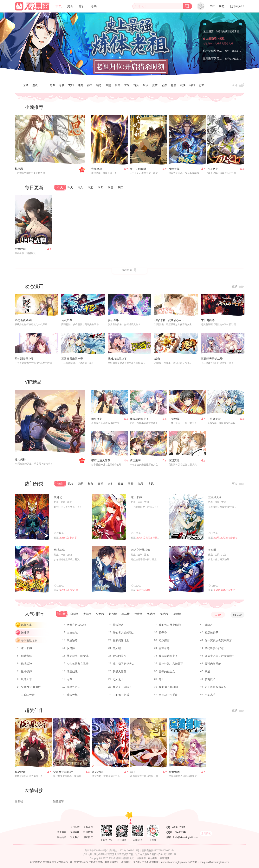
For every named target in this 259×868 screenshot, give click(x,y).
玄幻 (71, 85)
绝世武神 (20, 249)
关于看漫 (62, 832)
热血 (52, 85)
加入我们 (75, 837)
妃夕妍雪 (164, 640)
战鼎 (157, 359)
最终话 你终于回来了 (224, 590)
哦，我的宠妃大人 (124, 664)
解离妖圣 (210, 679)
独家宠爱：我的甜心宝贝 (169, 320)
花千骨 (163, 633)
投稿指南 (88, 832)
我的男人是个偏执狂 (171, 625)
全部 (238, 85)
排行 (82, 6)
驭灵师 (71, 648)
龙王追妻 (208, 31)
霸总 (99, 85)
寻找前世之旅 (29, 640)
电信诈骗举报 (112, 862)
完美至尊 (97, 169)
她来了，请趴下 (122, 687)
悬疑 (173, 85)
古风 (136, 85)
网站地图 (62, 837)
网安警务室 (36, 862)
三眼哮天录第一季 (72, 359)
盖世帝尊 (164, 648)
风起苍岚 (26, 625)
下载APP (237, 6)
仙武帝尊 (67, 320)
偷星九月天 (74, 687)
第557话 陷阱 (143, 590)
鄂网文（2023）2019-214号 (125, 851)
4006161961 (179, 827)
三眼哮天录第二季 (212, 359)
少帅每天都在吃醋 (78, 664)
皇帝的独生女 (167, 671)
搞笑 (118, 85)
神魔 (80, 85)
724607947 (180, 832)
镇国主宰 (135, 460)
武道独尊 (72, 640)
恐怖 (201, 85)
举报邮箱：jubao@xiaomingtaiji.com (168, 862)
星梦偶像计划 (121, 640)
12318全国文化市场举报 (56, 862)
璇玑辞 (209, 625)
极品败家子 (211, 633)
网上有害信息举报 (79, 862)
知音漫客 (58, 801)
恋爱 (62, 85)
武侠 (183, 85)
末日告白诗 (208, 320)
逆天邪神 (136, 497)
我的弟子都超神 (168, 687)
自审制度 (165, 858)
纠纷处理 (153, 858)
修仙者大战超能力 (124, 633)
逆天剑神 (20, 459)
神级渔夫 (97, 419)
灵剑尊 (212, 550)
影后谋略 (113, 320)
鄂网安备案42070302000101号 (158, 851)
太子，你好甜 (138, 169)
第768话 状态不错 (69, 590)
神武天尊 (174, 169)
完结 (26, 85)
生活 (146, 85)
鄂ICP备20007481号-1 (97, 851)
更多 (238, 287)
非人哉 (117, 648)
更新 (70, 6)
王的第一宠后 (121, 695)
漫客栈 (19, 801)
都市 (90, 85)
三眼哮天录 (214, 419)
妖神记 (58, 497)
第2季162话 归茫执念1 (225, 538)
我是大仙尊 (120, 671)
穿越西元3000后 (31, 687)
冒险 (127, 85)
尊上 (161, 679)
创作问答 (75, 827)
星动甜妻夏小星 (24, 359)
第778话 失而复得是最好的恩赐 (153, 538)
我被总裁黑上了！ (141, 419)
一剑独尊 (174, 419)
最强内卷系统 (213, 664)
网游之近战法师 (140, 550)
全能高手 (210, 695)
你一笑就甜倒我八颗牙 (217, 51)
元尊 (69, 679)
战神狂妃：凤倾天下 (171, 664)
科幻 (192, 85)
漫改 (146, 555)
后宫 (140, 502)
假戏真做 (174, 460)
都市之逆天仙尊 (101, 460)
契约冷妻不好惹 (214, 648)
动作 (164, 85)
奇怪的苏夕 (120, 656)
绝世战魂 (59, 550)
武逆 (207, 671)
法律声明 (75, 832)
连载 (35, 85)
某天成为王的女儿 (78, 656)
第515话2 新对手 (68, 538)
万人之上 (213, 169)
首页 (59, 6)
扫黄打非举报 (96, 862)
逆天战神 (97, 772)
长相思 (19, 169)
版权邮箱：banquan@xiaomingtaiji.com (208, 862)
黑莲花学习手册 (168, 695)
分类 (94, 6)
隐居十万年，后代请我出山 (221, 656)
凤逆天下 (26, 679)
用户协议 (88, 837)
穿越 (108, 85)
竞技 (155, 85)
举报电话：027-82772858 (135, 862)
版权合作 (88, 827)
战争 (140, 555)
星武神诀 (118, 625)
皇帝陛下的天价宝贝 (215, 59)
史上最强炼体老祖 (214, 38)
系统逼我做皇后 (24, 320)
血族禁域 (72, 633)
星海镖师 (26, 671)
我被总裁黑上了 (117, 359)
